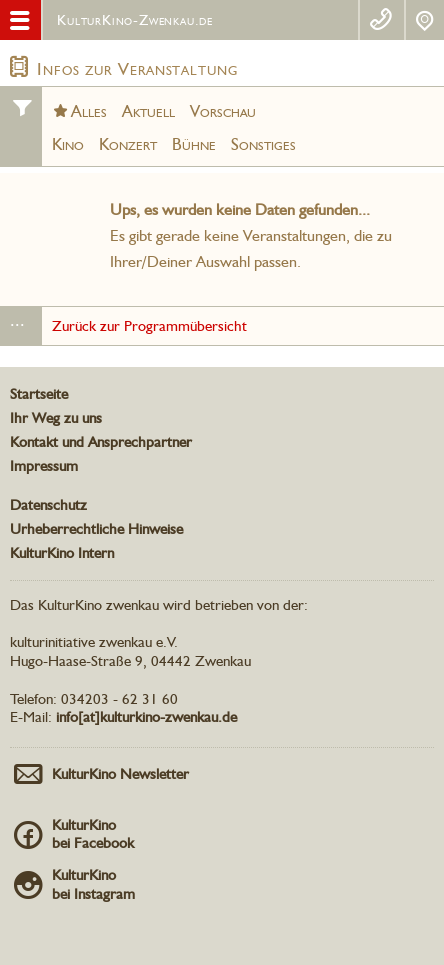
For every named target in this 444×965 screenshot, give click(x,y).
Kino (68, 144)
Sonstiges (263, 144)
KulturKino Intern (62, 553)
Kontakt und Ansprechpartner (101, 442)
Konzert (128, 144)
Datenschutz (48, 505)
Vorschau (223, 111)
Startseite (39, 394)
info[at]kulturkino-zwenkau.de (146, 717)
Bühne (194, 144)
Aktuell (148, 111)
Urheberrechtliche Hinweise (96, 529)
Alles (89, 111)
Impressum (44, 466)
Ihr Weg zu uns (56, 418)
